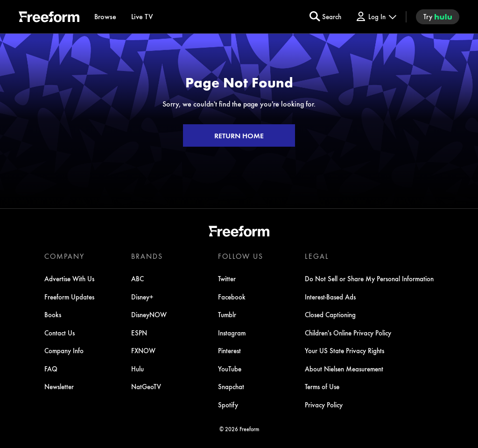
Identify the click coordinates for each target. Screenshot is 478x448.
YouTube (230, 369)
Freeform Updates (69, 297)
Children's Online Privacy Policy (348, 333)
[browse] (105, 17)
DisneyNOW (149, 314)
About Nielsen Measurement (344, 369)
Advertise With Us (69, 278)
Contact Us (60, 333)
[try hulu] (438, 17)
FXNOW (143, 350)
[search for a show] (325, 17)
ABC (137, 278)
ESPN (139, 333)
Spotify (228, 405)
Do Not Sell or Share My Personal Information (369, 278)
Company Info (64, 350)
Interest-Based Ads (330, 297)
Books (53, 314)
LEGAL (317, 256)
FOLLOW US (241, 256)
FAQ (51, 369)
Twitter (227, 278)
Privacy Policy (324, 405)
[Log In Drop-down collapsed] (376, 17)
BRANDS (147, 256)
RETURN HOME (239, 135)
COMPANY (64, 256)
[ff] (49, 18)
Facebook (232, 297)
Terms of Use (322, 386)
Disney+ (142, 297)
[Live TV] (142, 17)
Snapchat (231, 386)
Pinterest (229, 350)
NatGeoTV (146, 386)
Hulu (137, 369)
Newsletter (59, 386)
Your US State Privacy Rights (344, 350)
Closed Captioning (330, 314)
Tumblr (227, 314)
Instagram (232, 333)
